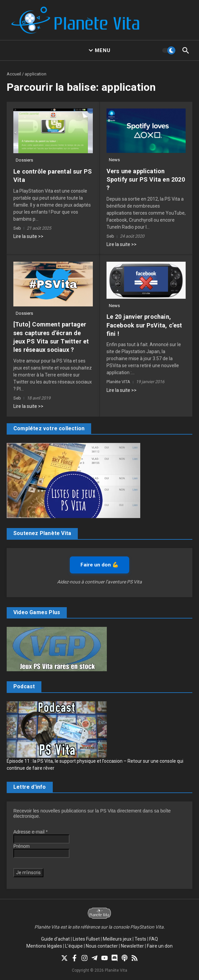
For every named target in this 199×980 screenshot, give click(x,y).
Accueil (14, 74)
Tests (140, 939)
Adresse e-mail (31, 832)
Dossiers (24, 160)
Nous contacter (102, 946)
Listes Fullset (86, 939)
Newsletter (132, 946)
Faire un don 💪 (99, 564)
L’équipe (74, 946)
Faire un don (160, 946)
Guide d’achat (55, 939)
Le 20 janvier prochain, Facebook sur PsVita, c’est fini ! (144, 325)
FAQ (154, 939)
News (114, 160)
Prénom (22, 846)
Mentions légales (44, 946)
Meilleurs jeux (117, 939)
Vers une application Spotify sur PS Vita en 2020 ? (145, 179)
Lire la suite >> (28, 236)
